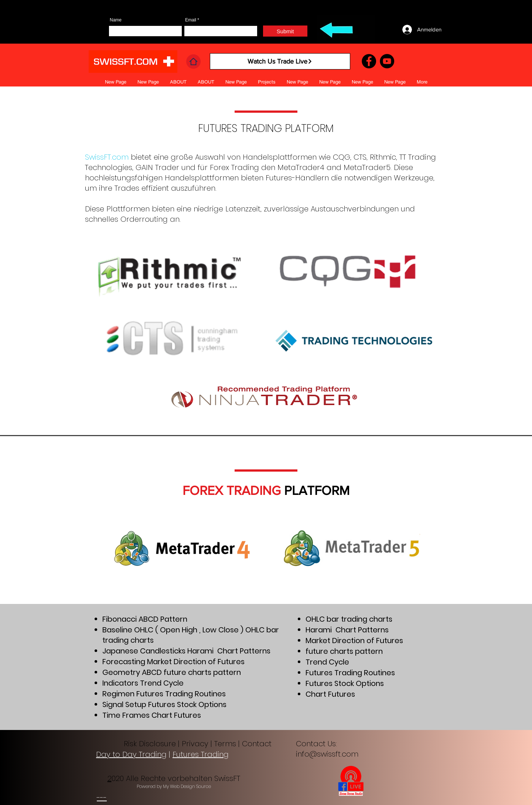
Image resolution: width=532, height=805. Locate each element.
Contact (258, 744)
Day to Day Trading (131, 754)
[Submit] (285, 31)
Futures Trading (201, 754)
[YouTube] (387, 61)
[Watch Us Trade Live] (280, 61)
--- (102, 798)
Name (116, 20)
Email (191, 20)
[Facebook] (369, 61)
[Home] (193, 62)
